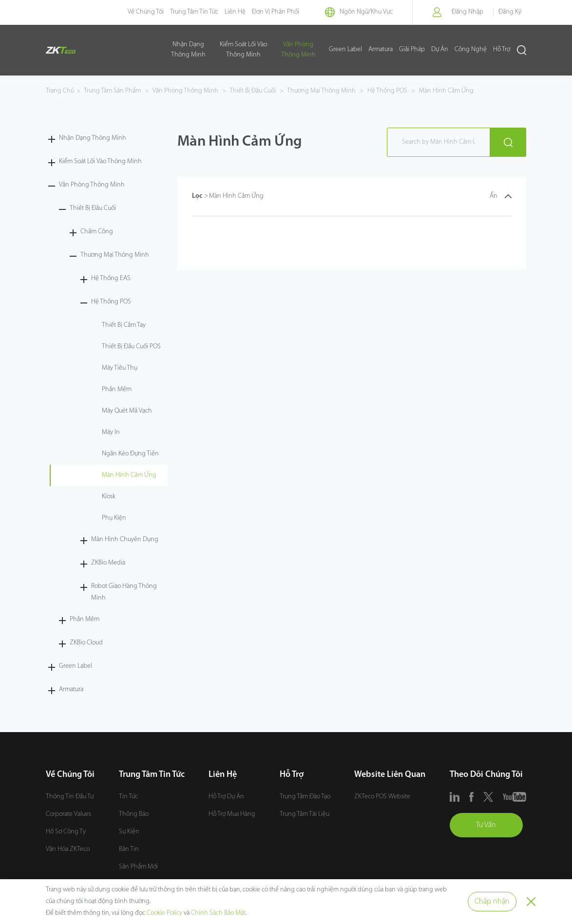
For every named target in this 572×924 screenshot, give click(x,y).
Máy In (111, 432)
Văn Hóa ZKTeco (68, 849)
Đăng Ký (510, 12)
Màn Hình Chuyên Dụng (125, 539)
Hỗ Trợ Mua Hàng (232, 814)
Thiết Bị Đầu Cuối (253, 91)
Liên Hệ (235, 12)
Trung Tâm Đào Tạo (305, 797)
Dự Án (440, 50)
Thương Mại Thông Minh (322, 91)
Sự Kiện (129, 832)
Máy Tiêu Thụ (120, 368)
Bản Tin (129, 849)
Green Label (345, 50)
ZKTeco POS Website (382, 797)
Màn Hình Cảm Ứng (446, 91)
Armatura (381, 50)
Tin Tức (128, 797)
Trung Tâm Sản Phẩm (113, 91)
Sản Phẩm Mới (138, 867)
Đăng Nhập (467, 12)
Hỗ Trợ (502, 50)
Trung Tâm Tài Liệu (305, 814)
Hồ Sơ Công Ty (66, 832)
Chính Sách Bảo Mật (218, 913)
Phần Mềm (117, 389)
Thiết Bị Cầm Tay (124, 325)
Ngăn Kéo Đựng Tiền (130, 454)
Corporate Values (68, 814)
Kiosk (109, 497)
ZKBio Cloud (86, 643)
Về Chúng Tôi (146, 12)
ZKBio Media (108, 563)
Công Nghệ (471, 50)
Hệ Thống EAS (111, 278)
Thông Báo (134, 814)
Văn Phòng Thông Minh (298, 50)
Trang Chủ (60, 91)
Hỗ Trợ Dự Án (226, 797)
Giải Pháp (412, 50)
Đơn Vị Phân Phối (276, 12)
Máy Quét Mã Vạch (127, 411)
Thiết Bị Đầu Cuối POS (131, 347)
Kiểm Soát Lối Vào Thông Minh (243, 50)
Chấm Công (97, 232)
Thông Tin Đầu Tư (70, 797)
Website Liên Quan (390, 775)
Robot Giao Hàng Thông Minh (124, 592)
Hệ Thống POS (387, 91)
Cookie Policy (164, 913)
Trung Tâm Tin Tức (194, 12)
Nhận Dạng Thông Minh (188, 50)
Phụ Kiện (114, 518)
